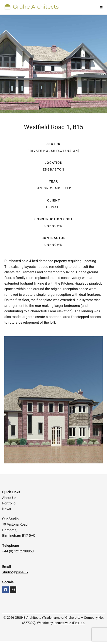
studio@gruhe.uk (15, 572)
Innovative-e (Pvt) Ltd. (69, 623)
